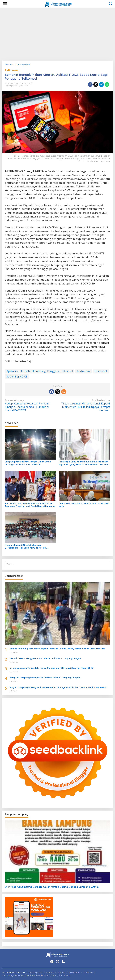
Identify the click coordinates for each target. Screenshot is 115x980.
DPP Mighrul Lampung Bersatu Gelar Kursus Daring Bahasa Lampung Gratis (52, 887)
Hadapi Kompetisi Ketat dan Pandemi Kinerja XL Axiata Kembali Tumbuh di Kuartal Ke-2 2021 (30, 405)
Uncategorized (11, 86)
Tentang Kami (36, 972)
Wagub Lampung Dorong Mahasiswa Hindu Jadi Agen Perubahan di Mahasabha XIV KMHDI (58, 687)
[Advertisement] (57, 34)
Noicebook (101, 371)
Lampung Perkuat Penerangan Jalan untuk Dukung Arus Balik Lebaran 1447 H (28, 463)
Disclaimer (74, 972)
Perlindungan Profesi (13, 975)
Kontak (50, 972)
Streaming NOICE (17, 377)
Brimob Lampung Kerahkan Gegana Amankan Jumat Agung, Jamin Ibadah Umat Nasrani (57, 649)
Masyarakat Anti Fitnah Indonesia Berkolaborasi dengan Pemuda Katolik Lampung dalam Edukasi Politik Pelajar (26, 546)
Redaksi (61, 972)
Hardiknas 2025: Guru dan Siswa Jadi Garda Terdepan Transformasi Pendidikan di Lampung (30, 505)
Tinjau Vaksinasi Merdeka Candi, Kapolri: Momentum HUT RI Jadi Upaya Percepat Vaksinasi (85, 405)
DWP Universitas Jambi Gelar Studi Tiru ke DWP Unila (84, 505)
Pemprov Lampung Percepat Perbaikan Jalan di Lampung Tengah (45, 678)
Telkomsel (12, 70)
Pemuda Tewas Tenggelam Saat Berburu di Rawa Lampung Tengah (45, 658)
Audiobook (84, 371)
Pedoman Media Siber (38, 975)
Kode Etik (88, 972)
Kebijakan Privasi (62, 975)
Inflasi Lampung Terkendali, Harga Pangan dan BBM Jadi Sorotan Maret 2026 (51, 668)
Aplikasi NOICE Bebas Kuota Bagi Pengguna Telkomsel (40, 371)
